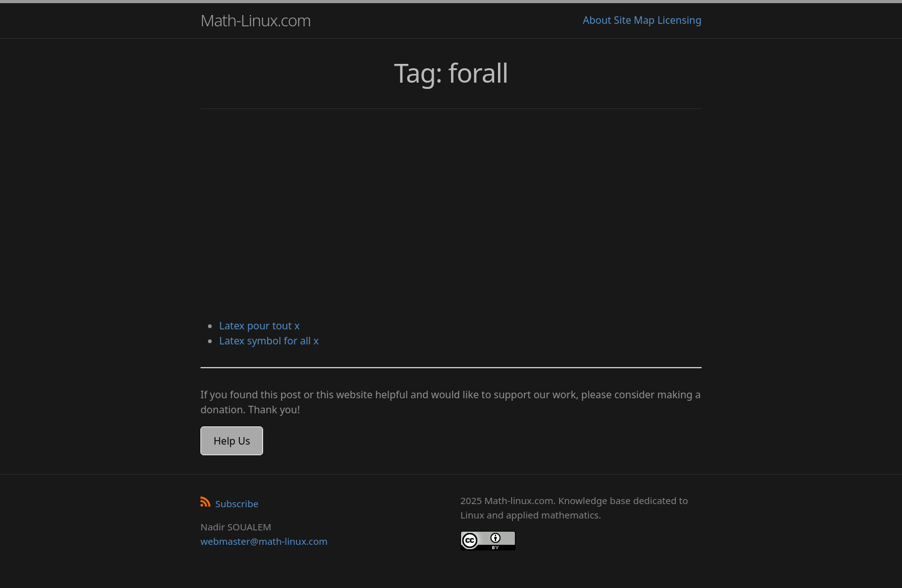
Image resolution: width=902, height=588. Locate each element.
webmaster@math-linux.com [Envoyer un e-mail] (264, 541)
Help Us (232, 441)
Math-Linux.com (256, 20)
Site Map (634, 20)
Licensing (679, 20)
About (597, 20)
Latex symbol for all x (269, 341)
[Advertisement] (451, 215)
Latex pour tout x (259, 326)
